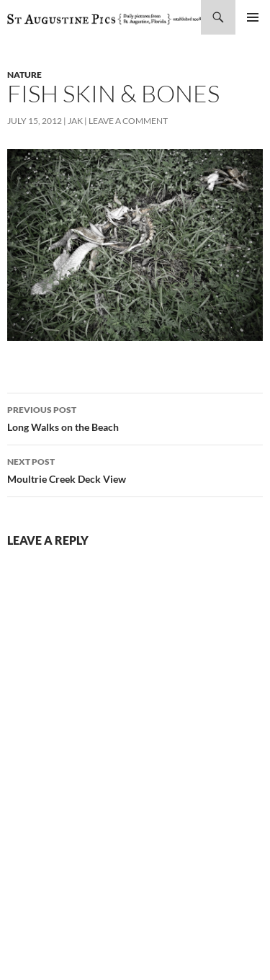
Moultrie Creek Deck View (135, 469)
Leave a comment (128, 121)
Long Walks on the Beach (135, 417)
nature (24, 75)
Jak (75, 121)
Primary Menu (253, 17)
